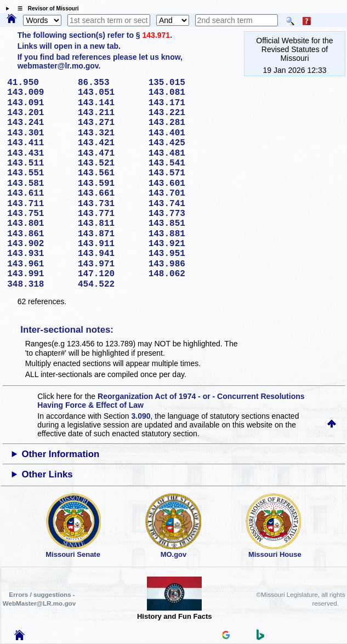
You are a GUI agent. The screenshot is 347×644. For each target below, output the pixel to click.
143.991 (39, 274)
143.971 (157, 35)
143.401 (180, 133)
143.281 (180, 123)
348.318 (39, 284)
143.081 (180, 93)
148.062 (180, 274)
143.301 (39, 133)
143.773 (180, 214)
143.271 (109, 123)
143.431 (39, 153)
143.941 (109, 254)
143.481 (180, 153)
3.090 (141, 416)
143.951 (180, 254)
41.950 (39, 83)
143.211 (109, 113)
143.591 (109, 184)
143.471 (109, 153)
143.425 (180, 143)
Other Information (60, 454)
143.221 (180, 113)
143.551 (39, 173)
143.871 (109, 234)
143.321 (109, 133)
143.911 (109, 244)
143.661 (109, 193)
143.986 (180, 264)
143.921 (180, 244)
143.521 (109, 163)
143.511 (39, 163)
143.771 (109, 214)
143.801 (39, 224)
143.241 (39, 123)
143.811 (109, 224)
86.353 (109, 83)
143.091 (39, 103)
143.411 (39, 143)
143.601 (180, 184)
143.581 (39, 184)
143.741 (180, 204)
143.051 (109, 93)
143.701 (180, 193)
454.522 (109, 284)
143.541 (180, 163)
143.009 (39, 93)
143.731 (109, 204)
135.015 (180, 83)
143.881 (180, 234)
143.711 (39, 204)
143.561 (109, 173)
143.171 (180, 103)
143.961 (39, 264)
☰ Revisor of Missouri (45, 8)
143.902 (39, 244)
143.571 (180, 173)
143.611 (39, 193)
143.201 (39, 113)
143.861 (39, 234)
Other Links (47, 474)
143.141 (109, 103)
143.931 (39, 254)
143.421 (109, 143)
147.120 (109, 274)
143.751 (39, 214)
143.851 (180, 224)
